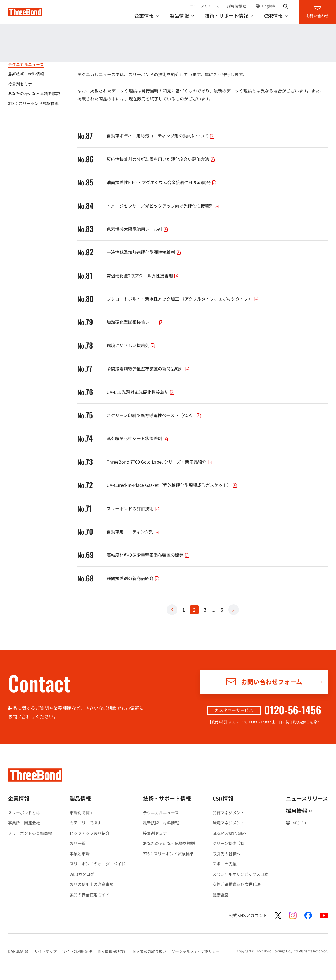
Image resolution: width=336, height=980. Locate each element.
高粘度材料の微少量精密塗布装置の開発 (149, 555)
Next (234, 610)
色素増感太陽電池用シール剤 (138, 229)
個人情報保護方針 (112, 951)
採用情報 (237, 6)
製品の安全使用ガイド (90, 895)
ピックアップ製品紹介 (90, 833)
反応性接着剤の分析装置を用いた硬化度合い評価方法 (162, 159)
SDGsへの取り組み (229, 833)
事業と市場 (80, 854)
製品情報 (80, 798)
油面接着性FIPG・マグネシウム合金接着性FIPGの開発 (162, 182)
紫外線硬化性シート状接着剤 (138, 438)
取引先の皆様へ (227, 854)
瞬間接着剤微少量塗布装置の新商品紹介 (149, 368)
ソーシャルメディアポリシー (196, 951)
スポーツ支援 (225, 864)
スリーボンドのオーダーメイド (97, 864)
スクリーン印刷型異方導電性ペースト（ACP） (155, 415)
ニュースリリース (205, 6)
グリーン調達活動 (228, 843)
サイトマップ (46, 951)
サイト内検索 (286, 6)
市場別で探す (82, 813)
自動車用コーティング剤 (134, 532)
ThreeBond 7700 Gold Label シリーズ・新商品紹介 (160, 462)
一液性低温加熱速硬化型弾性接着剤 (145, 252)
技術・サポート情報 (31, 48)
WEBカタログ (82, 874)
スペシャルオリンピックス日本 (240, 874)
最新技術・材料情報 (161, 823)
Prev (172, 610)
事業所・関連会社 (24, 823)
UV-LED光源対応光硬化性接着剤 (141, 392)
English (269, 6)
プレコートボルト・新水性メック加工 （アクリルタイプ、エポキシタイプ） (183, 299)
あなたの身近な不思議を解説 (169, 843)
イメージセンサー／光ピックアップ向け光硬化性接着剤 (164, 206)
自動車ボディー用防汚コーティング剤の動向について (161, 136)
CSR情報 (223, 798)
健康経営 (221, 895)
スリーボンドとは (24, 813)
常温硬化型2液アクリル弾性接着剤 (143, 276)
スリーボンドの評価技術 (134, 508)
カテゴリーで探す (85, 823)
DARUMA (19, 951)
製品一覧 (78, 843)
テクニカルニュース (161, 813)
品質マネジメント (229, 813)
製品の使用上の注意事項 (92, 884)
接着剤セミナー (157, 833)
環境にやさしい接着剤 (132, 345)
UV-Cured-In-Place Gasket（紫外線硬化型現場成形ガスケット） (173, 485)
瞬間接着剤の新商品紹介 (134, 578)
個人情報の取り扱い (149, 951)
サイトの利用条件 (77, 951)
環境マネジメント (229, 823)
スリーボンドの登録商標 (30, 833)
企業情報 (19, 798)
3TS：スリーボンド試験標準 (168, 854)
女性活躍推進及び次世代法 (237, 884)
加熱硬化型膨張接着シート (136, 322)
